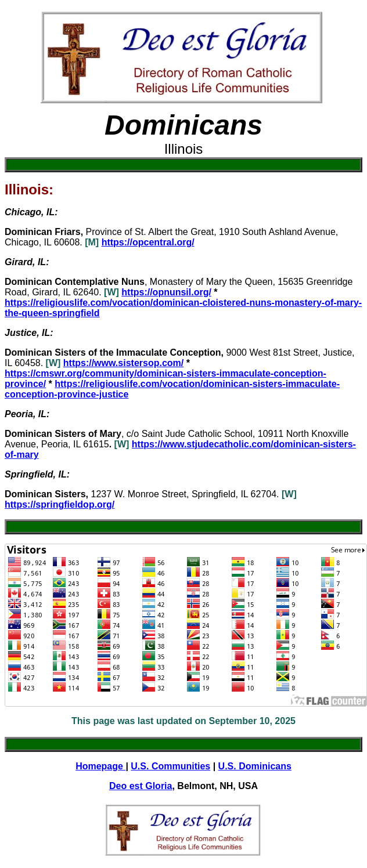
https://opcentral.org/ (148, 242)
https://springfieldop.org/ (60, 504)
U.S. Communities (170, 766)
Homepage (100, 766)
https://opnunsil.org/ (166, 292)
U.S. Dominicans (255, 766)
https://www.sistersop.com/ (123, 363)
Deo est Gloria (141, 786)
